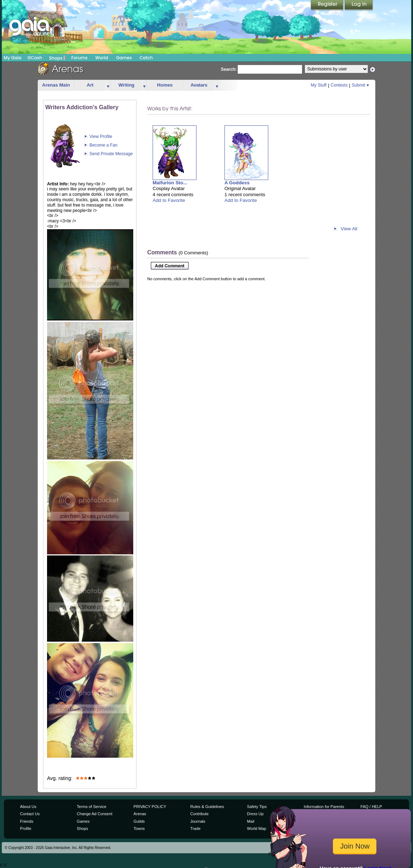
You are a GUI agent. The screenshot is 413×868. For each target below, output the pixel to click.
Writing (127, 85)
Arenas (140, 814)
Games (124, 58)
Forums (79, 58)
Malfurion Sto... (170, 183)
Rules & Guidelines (207, 807)
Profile (26, 828)
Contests (339, 85)
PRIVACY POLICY (150, 807)
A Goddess (237, 183)
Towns (139, 828)
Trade (195, 828)
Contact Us (30, 814)
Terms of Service (92, 807)
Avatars (199, 85)
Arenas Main (56, 85)
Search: (229, 69)
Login (359, 5)
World (102, 58)
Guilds (139, 821)
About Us (28, 807)
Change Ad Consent (95, 814)
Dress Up (255, 814)
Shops (57, 58)
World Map (257, 828)
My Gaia (12, 58)
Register (328, 5)
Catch (146, 58)
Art (90, 85)
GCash (35, 58)
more (108, 85)
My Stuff (319, 85)
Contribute (199, 814)
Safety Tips (257, 807)
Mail (251, 821)
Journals (198, 821)
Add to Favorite (169, 200)
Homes (165, 85)
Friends (27, 821)
